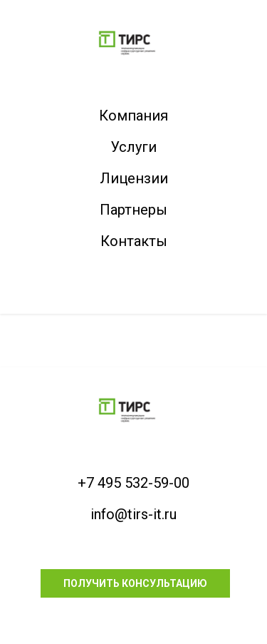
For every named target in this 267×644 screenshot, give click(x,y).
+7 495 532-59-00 (133, 483)
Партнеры (133, 210)
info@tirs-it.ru (133, 514)
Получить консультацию (135, 583)
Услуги (133, 147)
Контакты (134, 241)
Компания (133, 116)
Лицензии (134, 178)
